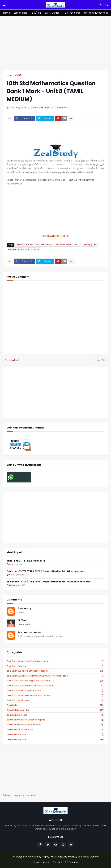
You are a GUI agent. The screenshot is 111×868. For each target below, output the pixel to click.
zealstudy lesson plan (55, 710)
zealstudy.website (55, 739)
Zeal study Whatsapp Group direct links (55, 661)
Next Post (101, 360)
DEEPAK (22, 620)
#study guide (90, 245)
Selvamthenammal (29, 632)
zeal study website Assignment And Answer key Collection (55, 676)
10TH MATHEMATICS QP (56, 236)
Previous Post (12, 360)
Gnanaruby (25, 608)
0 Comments (60, 108)
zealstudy (55, 705)
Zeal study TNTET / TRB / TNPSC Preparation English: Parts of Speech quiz (49, 582)
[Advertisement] (55, 43)
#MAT (18, 75)
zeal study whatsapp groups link (55, 691)
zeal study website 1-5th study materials (55, 671)
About (47, 862)
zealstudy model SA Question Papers (55, 720)
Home (10, 75)
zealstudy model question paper (55, 725)
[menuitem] (7, 13)
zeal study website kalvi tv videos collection (55, 686)
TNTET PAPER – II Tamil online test (26, 561)
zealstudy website (55, 734)
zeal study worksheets (55, 700)
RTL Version (71, 862)
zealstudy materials (55, 715)
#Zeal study (34, 249)
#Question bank (44, 245)
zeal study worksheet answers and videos (55, 695)
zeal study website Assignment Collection (55, 681)
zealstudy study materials (55, 730)
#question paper (63, 245)
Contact (58, 862)
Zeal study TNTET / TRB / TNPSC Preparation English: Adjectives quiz (46, 571)
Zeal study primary (55, 666)
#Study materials (16, 249)
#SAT (77, 245)
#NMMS (30, 245)
